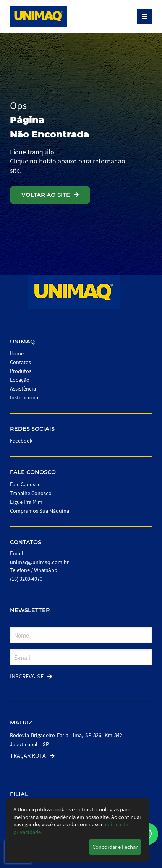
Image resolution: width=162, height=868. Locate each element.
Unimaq (22, 342)
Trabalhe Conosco (31, 493)
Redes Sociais (32, 429)
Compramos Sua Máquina (40, 511)
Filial (19, 794)
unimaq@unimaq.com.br (39, 562)
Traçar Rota (32, 755)
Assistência (23, 388)
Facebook (21, 441)
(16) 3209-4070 (26, 579)
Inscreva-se (31, 676)
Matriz (21, 723)
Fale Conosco (33, 472)
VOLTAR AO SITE (50, 195)
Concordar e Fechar (115, 847)
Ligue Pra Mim (26, 502)
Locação (20, 380)
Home (17, 353)
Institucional (25, 397)
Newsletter (30, 610)
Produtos (21, 371)
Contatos (20, 362)
